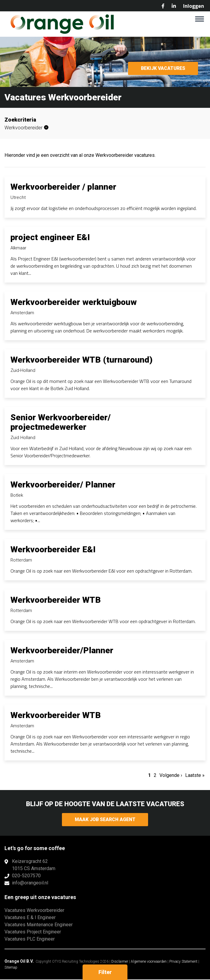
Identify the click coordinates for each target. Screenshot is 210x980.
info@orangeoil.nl (30, 883)
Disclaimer (120, 962)
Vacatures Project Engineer (33, 932)
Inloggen (194, 6)
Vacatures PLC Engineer (30, 940)
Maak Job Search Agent (105, 820)
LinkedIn (174, 6)
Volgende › (171, 775)
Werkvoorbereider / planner (63, 187)
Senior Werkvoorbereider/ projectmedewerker (61, 422)
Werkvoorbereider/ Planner (63, 485)
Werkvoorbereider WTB (56, 600)
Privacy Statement (183, 962)
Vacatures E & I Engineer (30, 918)
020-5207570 (26, 876)
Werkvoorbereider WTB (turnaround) (82, 360)
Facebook (163, 6)
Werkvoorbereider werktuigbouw (74, 302)
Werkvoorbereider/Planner (62, 650)
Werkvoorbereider (23, 128)
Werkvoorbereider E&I (53, 549)
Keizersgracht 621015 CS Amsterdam (34, 865)
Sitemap (11, 968)
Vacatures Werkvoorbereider (34, 911)
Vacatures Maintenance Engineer (39, 925)
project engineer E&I (50, 237)
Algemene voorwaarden (149, 962)
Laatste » (195, 775)
